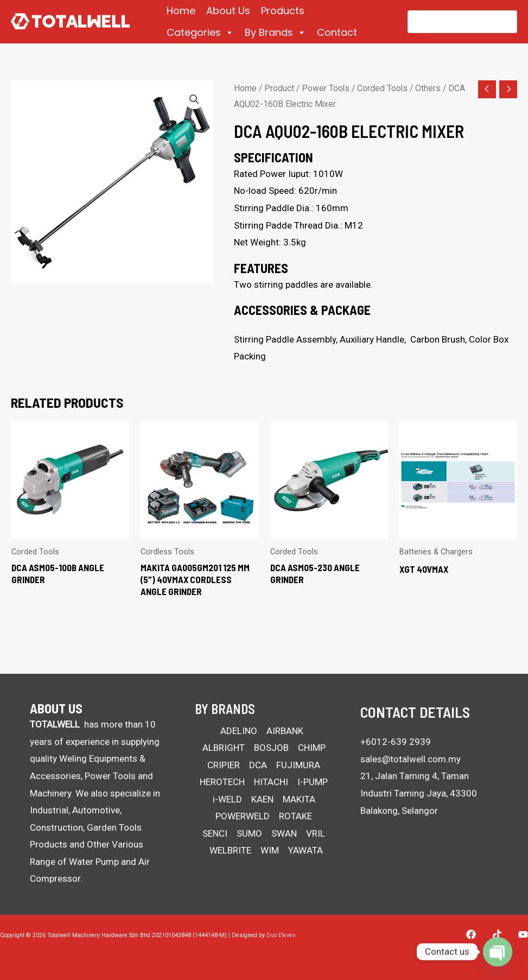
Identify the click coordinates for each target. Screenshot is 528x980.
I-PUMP (313, 782)
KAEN (262, 799)
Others (428, 88)
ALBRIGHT (224, 748)
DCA (258, 765)
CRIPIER (224, 765)
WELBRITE (230, 850)
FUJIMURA (298, 765)
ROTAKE (295, 816)
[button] (194, 99)
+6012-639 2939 (396, 742)
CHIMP (312, 748)
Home (181, 11)
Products (283, 11)
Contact (337, 32)
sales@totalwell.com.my (411, 759)
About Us (228, 11)
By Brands (275, 33)
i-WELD (227, 799)
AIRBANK (285, 731)
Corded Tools (382, 88)
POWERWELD (243, 816)
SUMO (249, 833)
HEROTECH (222, 782)
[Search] (502, 22)
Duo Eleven (281, 935)
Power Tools (326, 88)
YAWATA (306, 850)
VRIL (316, 833)
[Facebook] (471, 934)
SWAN (284, 833)
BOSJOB (271, 748)
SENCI (215, 833)
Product (279, 88)
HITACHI (271, 782)
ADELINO (239, 731)
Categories (200, 33)
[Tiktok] (497, 934)
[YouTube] (523, 934)
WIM (270, 850)
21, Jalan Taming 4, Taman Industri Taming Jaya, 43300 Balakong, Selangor (419, 793)
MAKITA (299, 799)
